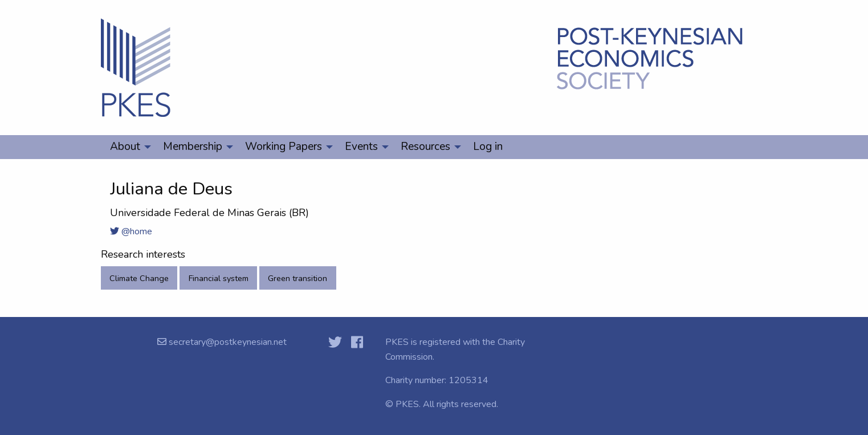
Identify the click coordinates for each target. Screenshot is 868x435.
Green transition (298, 278)
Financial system (219, 278)
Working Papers (284, 147)
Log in (488, 147)
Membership (193, 147)
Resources (425, 147)
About (125, 147)
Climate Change (139, 278)
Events (361, 147)
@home (131, 231)
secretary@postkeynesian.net (227, 342)
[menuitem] (127, 147)
